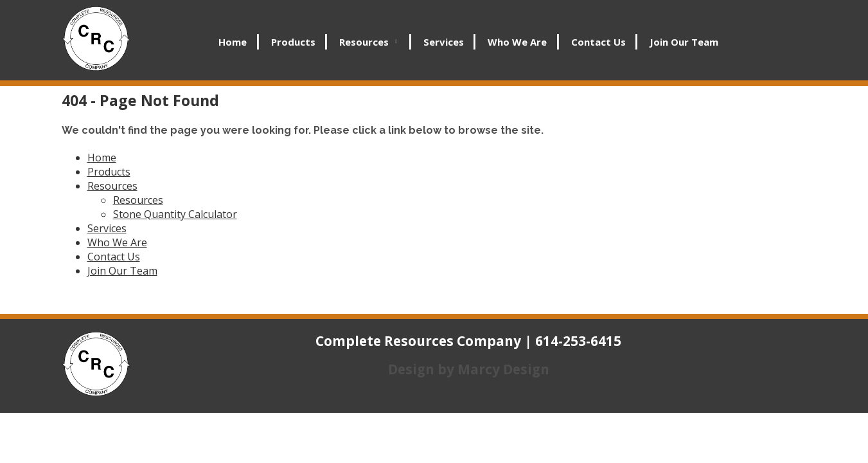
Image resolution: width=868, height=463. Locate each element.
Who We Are (517, 42)
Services (444, 42)
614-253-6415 (578, 341)
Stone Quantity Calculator (175, 214)
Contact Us (598, 42)
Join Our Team (684, 42)
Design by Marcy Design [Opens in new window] (469, 369)
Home (233, 42)
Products (293, 42)
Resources (364, 42)
